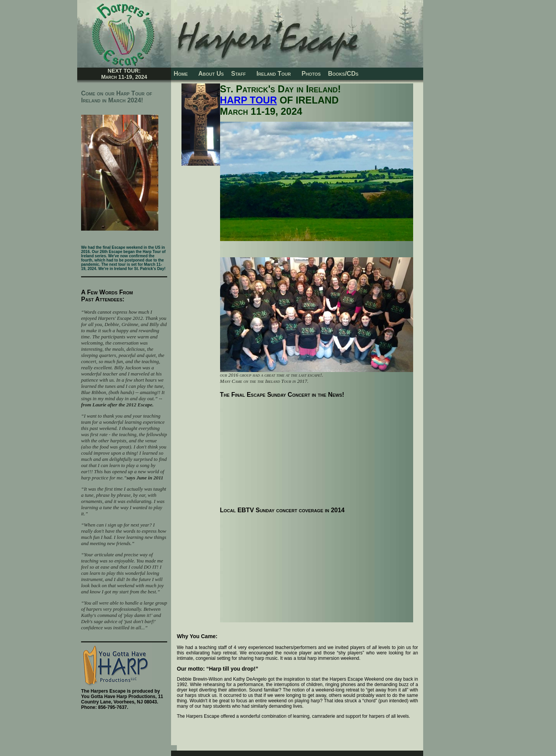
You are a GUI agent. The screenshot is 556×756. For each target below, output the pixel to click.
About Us (209, 74)
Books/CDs (343, 74)
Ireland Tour (274, 74)
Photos (311, 74)
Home (183, 74)
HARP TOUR (249, 100)
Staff (239, 74)
